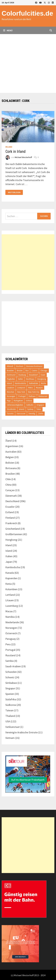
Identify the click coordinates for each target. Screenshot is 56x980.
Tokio (39, 409)
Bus (27, 371)
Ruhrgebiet (18, 401)
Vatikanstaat (13, 727)
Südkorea (11, 705)
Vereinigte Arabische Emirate (22, 732)
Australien (11, 452)
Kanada (10, 573)
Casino (34, 371)
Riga (9, 401)
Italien (9, 556)
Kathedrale (34, 383)
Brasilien (10, 371)
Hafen (20, 379)
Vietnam (10, 738)
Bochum (20, 366)
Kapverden (11, 578)
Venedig (32, 414)
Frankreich (11, 523)
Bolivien (10, 463)
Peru (8, 644)
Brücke (20, 371)
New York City (34, 392)
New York (21, 392)
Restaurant (43, 396)
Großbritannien (14, 534)
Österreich (11, 633)
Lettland (10, 595)
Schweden (11, 672)
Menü (8, 30)
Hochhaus (30, 379)
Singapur (40, 405)
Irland (9, 147)
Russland (10, 655)
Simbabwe (11, 683)
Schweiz (10, 677)
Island (9, 383)
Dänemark (11, 496)
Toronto (10, 414)
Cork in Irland (15, 152)
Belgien (10, 457)
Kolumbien (11, 589)
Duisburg (22, 375)
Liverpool (21, 388)
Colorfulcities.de (27, 13)
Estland (10, 512)
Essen (43, 375)
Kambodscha (20, 383)
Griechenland (13, 529)
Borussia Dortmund (34, 366)
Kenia (9, 584)
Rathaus (32, 396)
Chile (8, 479)
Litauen (10, 600)
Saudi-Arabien (13, 666)
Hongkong (42, 379)
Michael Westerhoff (23, 157)
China (8, 485)
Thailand (10, 716)
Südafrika (11, 699)
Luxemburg (12, 606)
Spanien (10, 694)
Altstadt (10, 366)
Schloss (29, 401)
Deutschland (12, 501)
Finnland (10, 518)
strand (22, 409)
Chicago (44, 371)
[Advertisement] (28, 63)
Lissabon (11, 388)
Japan (9, 562)
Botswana (11, 468)
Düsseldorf (33, 375)
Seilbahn (30, 405)
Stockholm (11, 409)
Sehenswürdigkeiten (15, 405)
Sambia (9, 661)
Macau (9, 611)
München (11, 392)
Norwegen (11, 396)
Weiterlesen (14, 192)
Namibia (10, 617)
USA (8, 721)
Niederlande (12, 622)
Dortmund (11, 375)
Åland (9, 441)
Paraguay (11, 639)
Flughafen (11, 379)
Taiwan (9, 710)
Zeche (41, 414)
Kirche (44, 383)
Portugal (22, 396)
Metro (31, 388)
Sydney (30, 409)
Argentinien (12, 446)
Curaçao (10, 490)
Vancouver (21, 414)
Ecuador (10, 507)
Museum (39, 388)
